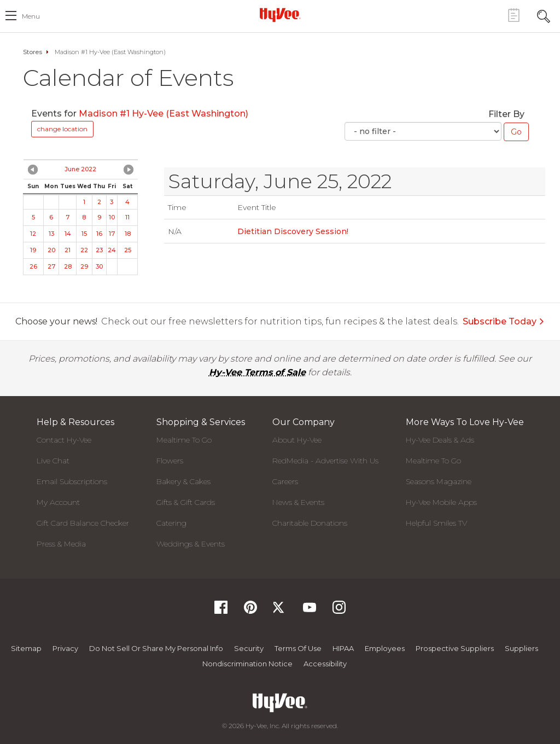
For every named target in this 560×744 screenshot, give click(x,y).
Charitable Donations (310, 523)
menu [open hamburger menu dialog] (31, 16)
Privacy (65, 648)
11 (127, 217)
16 (99, 234)
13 (51, 234)
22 (84, 250)
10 (112, 217)
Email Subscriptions (72, 481)
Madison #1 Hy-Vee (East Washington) (164, 114)
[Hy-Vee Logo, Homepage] (280, 15)
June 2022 (80, 169)
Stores (33, 52)
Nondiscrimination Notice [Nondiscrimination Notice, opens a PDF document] (247, 664)
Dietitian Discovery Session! (293, 231)
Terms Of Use (298, 648)
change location (62, 129)
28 (68, 266)
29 (84, 266)
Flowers (170, 461)
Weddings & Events (191, 544)
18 (128, 234)
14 (68, 234)
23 (99, 250)
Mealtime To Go (184, 440)
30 (99, 266)
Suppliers (521, 648)
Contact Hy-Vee (64, 440)
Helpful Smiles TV (436, 523)
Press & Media (61, 544)
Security (249, 648)
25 (128, 250)
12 (33, 234)
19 (33, 250)
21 (68, 250)
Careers (285, 481)
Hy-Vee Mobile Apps (441, 502)
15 (84, 234)
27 (51, 266)
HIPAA (343, 648)
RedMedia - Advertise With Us (325, 461)
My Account (58, 502)
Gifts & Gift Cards (186, 502)
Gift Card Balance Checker (83, 523)
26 (33, 266)
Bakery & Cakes (183, 481)
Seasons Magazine (439, 481)
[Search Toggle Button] (544, 15)
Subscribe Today (504, 321)
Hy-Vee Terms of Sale (257, 372)
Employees (385, 648)
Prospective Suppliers (455, 648)
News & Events (298, 502)
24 (112, 250)
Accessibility (325, 664)
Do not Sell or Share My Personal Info (156, 648)
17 (112, 234)
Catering (171, 523)
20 (51, 250)
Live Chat (53, 461)
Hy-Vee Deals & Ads (440, 440)
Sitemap (26, 648)
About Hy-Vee (297, 440)
